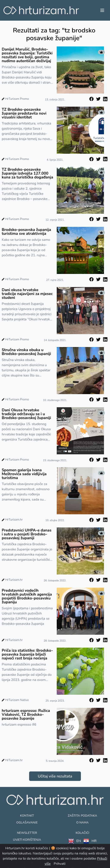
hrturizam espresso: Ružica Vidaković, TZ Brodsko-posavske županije (26, 714)
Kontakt (27, 816)
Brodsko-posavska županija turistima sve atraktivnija (26, 232)
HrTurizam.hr (14, 520)
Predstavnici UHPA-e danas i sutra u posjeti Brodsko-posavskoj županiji (27, 534)
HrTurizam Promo (17, 99)
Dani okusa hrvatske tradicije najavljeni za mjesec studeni (27, 294)
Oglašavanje (27, 823)
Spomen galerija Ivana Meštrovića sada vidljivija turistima (24, 474)
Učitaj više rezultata (55, 776)
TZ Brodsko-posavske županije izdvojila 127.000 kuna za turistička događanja (27, 173)
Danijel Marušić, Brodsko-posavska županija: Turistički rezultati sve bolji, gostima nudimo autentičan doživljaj (27, 55)
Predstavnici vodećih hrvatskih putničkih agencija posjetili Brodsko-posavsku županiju (27, 596)
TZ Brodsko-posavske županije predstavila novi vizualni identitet (24, 113)
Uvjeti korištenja (27, 840)
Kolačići (82, 833)
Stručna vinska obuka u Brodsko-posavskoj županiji (26, 352)
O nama (82, 823)
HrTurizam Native (17, 700)
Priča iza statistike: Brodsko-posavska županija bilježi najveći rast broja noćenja (27, 654)
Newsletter (27, 833)
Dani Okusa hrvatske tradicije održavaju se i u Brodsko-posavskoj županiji (26, 414)
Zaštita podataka (82, 816)
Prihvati (60, 864)
